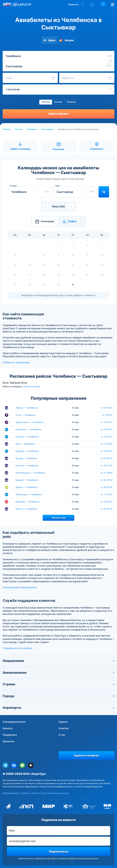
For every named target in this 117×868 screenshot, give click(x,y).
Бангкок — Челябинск (27, 466)
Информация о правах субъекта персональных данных (36, 793)
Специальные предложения (20, 587)
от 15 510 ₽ (107, 437)
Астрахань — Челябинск (28, 429)
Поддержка (10, 735)
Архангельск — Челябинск (30, 422)
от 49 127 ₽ (107, 466)
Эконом (46, 102)
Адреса (63, 722)
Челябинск (32, 129)
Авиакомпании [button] (58, 673)
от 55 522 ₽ (107, 487)
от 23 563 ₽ (106, 458)
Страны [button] (58, 684)
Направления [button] (58, 661)
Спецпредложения (14, 722)
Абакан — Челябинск (27, 408)
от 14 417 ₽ (107, 422)
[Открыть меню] (113, 5)
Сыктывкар (47, 129)
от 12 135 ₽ (107, 495)
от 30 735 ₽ (106, 480)
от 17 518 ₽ (107, 444)
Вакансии (8, 741)
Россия (19, 129)
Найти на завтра (32, 387)
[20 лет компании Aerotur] (7, 5)
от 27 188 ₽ (107, 473)
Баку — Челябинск (25, 444)
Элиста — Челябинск (27, 509)
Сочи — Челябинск (26, 415)
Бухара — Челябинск (27, 458)
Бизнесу (8, 728)
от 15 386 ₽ (107, 451)
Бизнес (58, 102)
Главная (7, 129)
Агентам (64, 728)
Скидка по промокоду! (16, 362)
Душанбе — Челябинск (28, 502)
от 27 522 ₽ (107, 408)
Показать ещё (59, 518)
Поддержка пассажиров (18, 648)
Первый (71, 102)
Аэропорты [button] (58, 708)
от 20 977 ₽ (107, 509)
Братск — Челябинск (27, 487)
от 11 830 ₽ (107, 430)
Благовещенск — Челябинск (30, 473)
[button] (76, 5)
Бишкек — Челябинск (27, 480)
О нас (62, 735)
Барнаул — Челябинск (27, 451)
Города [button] (58, 696)
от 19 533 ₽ (107, 502)
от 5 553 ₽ (107, 415)
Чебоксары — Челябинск (29, 494)
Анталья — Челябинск (27, 437)
